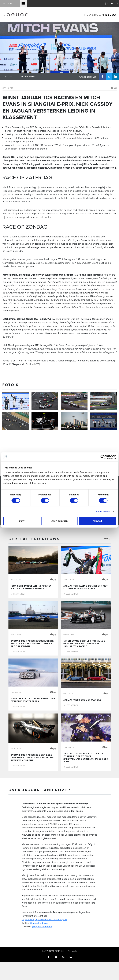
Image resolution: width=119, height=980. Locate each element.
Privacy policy (73, 951)
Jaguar (8, 4)
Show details (103, 511)
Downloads (28, 77)
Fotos (8, 77)
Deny (22, 521)
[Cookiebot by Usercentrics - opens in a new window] (103, 457)
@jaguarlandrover (39, 923)
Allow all (97, 521)
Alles (107, 539)
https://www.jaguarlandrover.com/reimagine (44, 919)
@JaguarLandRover (42, 926)
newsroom (101, 15)
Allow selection (59, 521)
